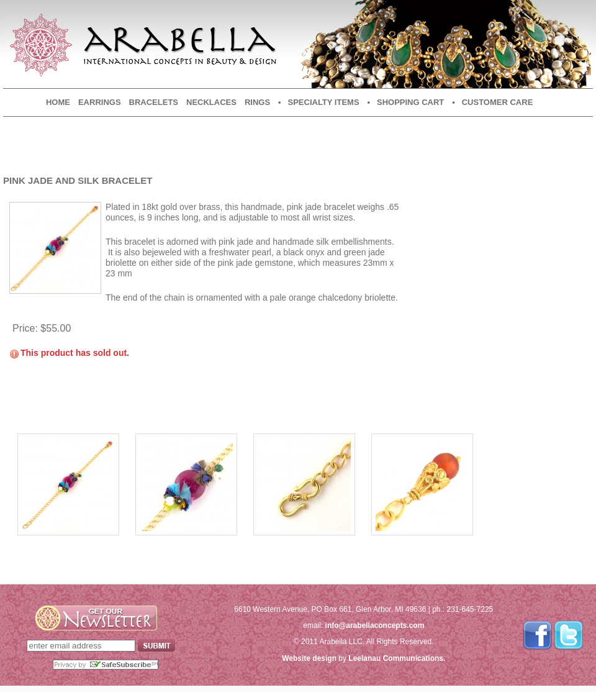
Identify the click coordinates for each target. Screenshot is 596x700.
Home (58, 102)
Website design (309, 658)
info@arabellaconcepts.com (375, 625)
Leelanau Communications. (397, 658)
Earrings (100, 102)
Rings (257, 102)
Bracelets (154, 102)
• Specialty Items (318, 102)
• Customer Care (492, 102)
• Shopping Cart (406, 102)
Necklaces (211, 102)
